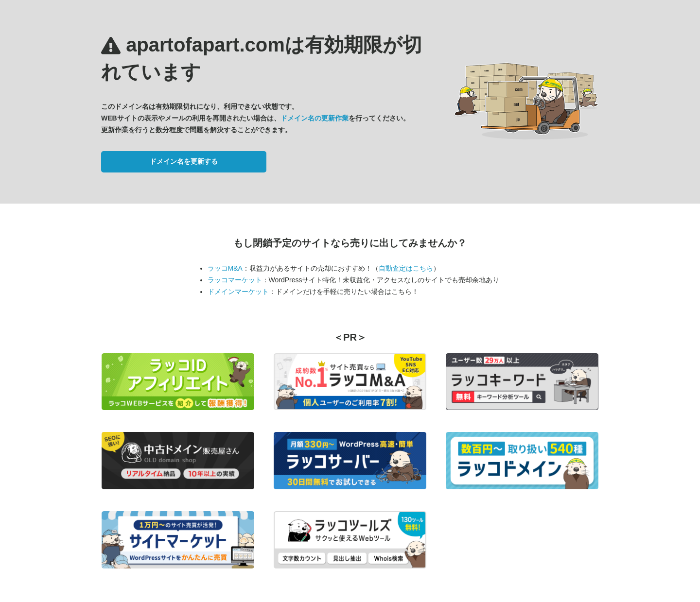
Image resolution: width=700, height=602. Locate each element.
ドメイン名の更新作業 (315, 118)
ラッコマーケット (235, 280)
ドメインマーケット (238, 292)
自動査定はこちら (406, 268)
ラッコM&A (225, 268)
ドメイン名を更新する (184, 161)
